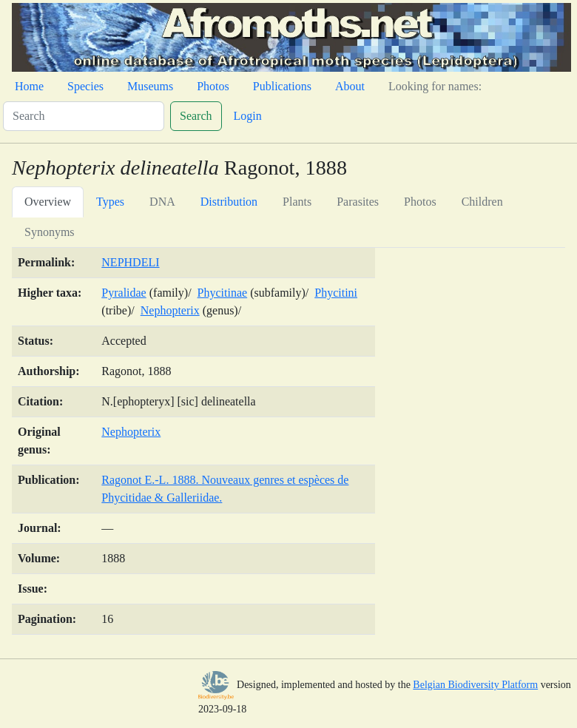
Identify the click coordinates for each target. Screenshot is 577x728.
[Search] (84, 116)
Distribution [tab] (229, 202)
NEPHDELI (130, 262)
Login (248, 116)
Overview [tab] (48, 202)
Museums (150, 86)
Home (29, 86)
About (350, 86)
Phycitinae (223, 293)
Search (196, 116)
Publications (282, 86)
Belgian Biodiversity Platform (475, 685)
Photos (213, 86)
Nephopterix (170, 310)
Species (85, 86)
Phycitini (336, 293)
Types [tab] (110, 202)
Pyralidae (124, 293)
